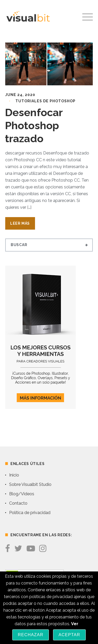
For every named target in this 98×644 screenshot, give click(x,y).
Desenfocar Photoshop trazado (34, 125)
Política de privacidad (30, 513)
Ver (75, 624)
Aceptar (69, 635)
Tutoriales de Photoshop (45, 101)
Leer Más (20, 223)
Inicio (14, 475)
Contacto (18, 503)
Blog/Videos (22, 494)
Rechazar (31, 635)
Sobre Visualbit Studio (30, 484)
